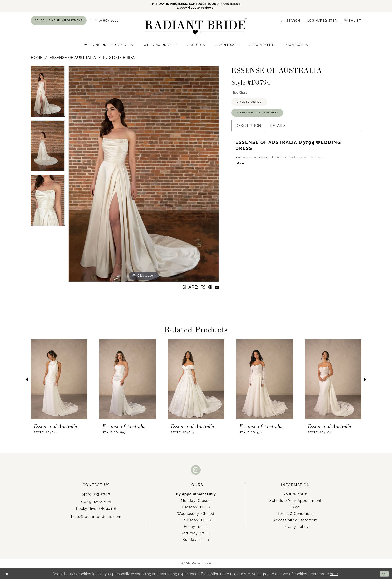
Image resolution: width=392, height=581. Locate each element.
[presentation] (59, 381)
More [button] (241, 172)
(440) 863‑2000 (96, 496)
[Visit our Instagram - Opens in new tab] (196, 472)
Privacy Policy (296, 528)
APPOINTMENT (237, 4)
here (334, 575)
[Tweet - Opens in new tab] (203, 289)
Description (248, 133)
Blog (296, 509)
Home (37, 59)
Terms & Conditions (296, 515)
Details (278, 133)
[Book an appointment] (59, 22)
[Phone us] (106, 22)
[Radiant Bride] (196, 28)
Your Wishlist (296, 496)
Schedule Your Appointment (263, 119)
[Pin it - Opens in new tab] (210, 289)
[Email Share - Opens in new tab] (217, 289)
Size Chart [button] (242, 95)
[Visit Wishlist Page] (353, 22)
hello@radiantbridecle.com (96, 518)
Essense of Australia (73, 59)
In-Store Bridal (120, 59)
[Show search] (291, 22)
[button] (322, 22)
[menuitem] (59, 22)
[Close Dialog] (8, 575)
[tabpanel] (48, 95)
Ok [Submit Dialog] (384, 575)
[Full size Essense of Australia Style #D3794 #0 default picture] (144, 176)
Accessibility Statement (296, 522)
